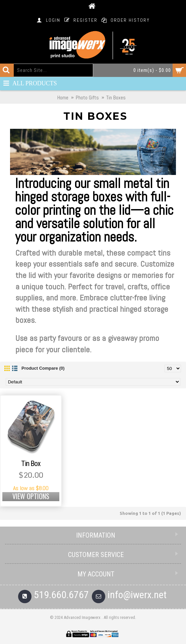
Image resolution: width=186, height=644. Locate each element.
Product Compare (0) (43, 368)
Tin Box (31, 464)
